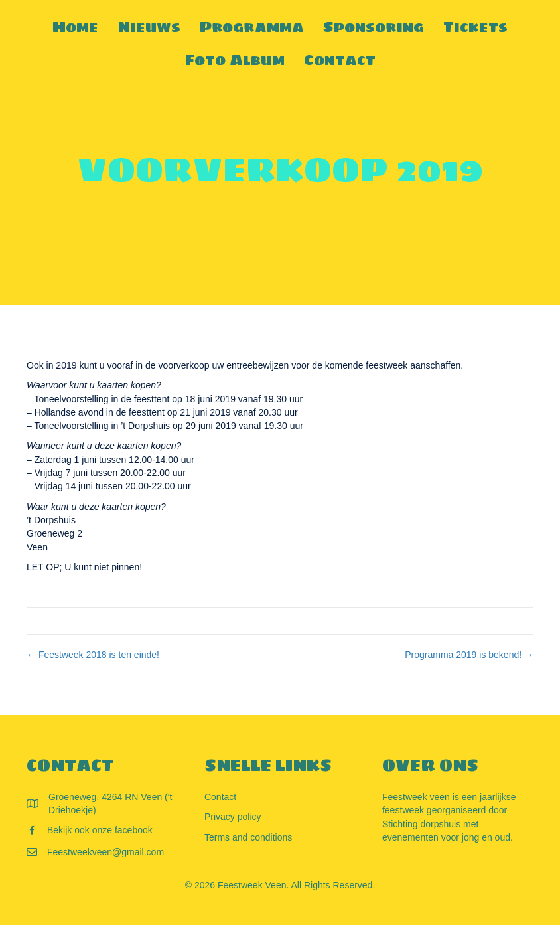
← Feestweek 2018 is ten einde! (93, 655)
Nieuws (149, 27)
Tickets (475, 27)
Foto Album (235, 60)
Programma (252, 27)
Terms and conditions (248, 837)
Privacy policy (233, 817)
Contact (340, 60)
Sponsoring (374, 27)
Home (75, 27)
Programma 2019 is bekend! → (469, 655)
